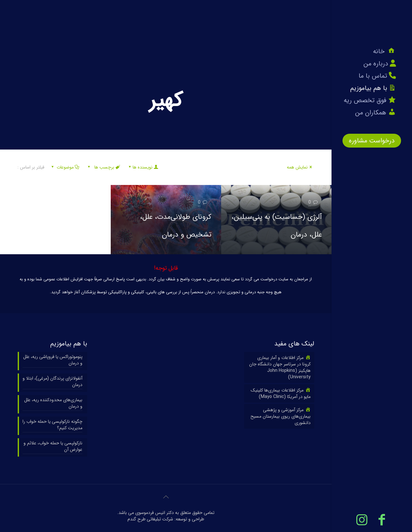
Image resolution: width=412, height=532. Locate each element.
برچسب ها (103, 167)
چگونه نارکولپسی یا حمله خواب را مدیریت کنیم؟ (52, 425)
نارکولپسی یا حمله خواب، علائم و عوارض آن (53, 446)
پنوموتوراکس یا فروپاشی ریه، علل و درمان (53, 360)
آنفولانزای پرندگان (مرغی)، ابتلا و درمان (52, 382)
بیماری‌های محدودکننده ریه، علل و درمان (53, 403)
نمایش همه (300, 167)
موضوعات (65, 167)
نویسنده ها (143, 167)
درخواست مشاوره (372, 141)
